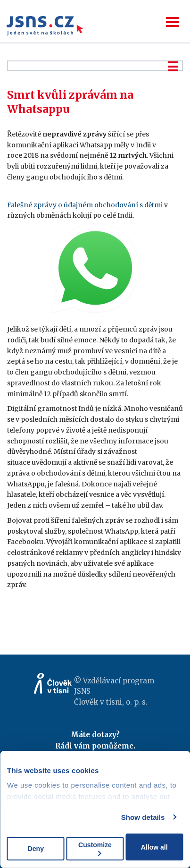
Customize (95, 848)
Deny (36, 849)
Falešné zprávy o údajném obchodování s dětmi (85, 205)
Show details (143, 817)
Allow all (154, 847)
